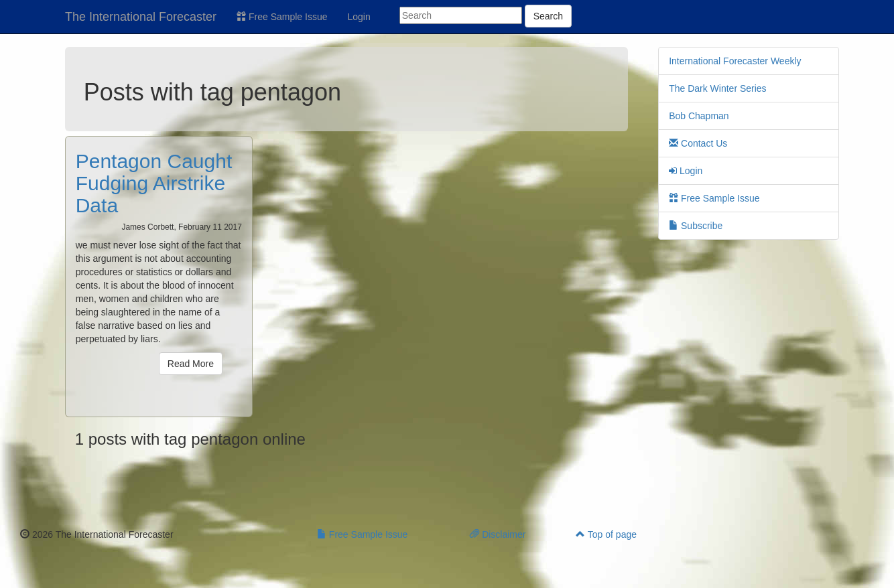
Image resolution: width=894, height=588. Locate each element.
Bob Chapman (699, 116)
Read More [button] (191, 364)
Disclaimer (498, 534)
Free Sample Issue (282, 17)
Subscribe (696, 226)
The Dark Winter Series (717, 88)
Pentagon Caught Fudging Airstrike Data (154, 183)
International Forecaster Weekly (735, 61)
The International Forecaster (141, 17)
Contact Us (698, 143)
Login (359, 17)
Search (548, 16)
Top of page (606, 534)
